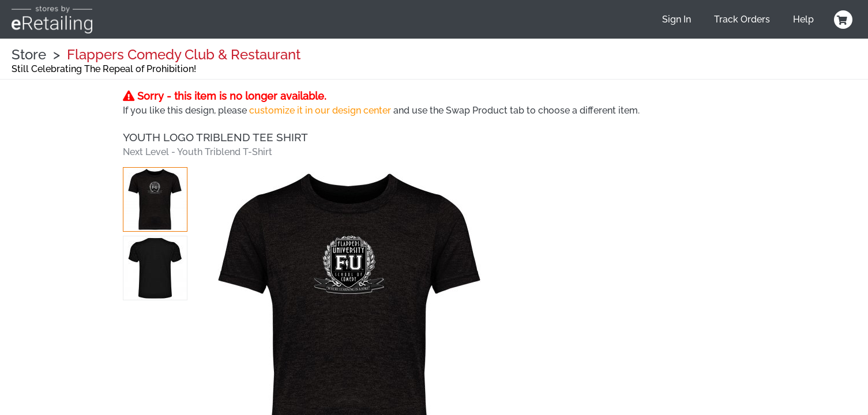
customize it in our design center (320, 110)
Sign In (677, 19)
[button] (155, 199)
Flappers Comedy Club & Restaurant (184, 54)
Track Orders (742, 19)
